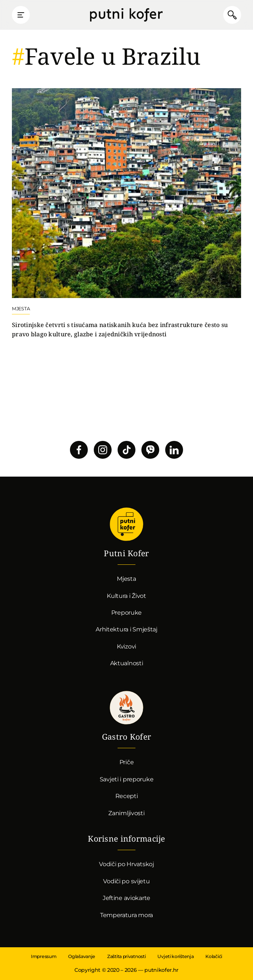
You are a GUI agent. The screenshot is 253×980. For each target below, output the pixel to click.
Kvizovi (126, 646)
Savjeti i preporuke (127, 779)
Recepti (127, 796)
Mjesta (126, 579)
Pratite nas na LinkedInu (174, 450)
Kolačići (214, 956)
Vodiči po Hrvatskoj (126, 864)
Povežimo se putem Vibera (150, 450)
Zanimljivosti (126, 813)
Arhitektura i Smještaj (126, 629)
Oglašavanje (82, 956)
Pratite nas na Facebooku (79, 450)
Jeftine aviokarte (126, 898)
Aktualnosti (127, 663)
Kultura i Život (126, 596)
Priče (127, 762)
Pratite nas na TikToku (126, 450)
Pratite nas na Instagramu (103, 450)
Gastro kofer (126, 708)
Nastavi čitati (126, 214)
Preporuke (126, 613)
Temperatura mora (126, 915)
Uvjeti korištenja (175, 956)
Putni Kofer (126, 15)
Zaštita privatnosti (126, 956)
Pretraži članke (232, 15)
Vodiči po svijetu (126, 881)
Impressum (44, 956)
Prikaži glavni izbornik (21, 15)
